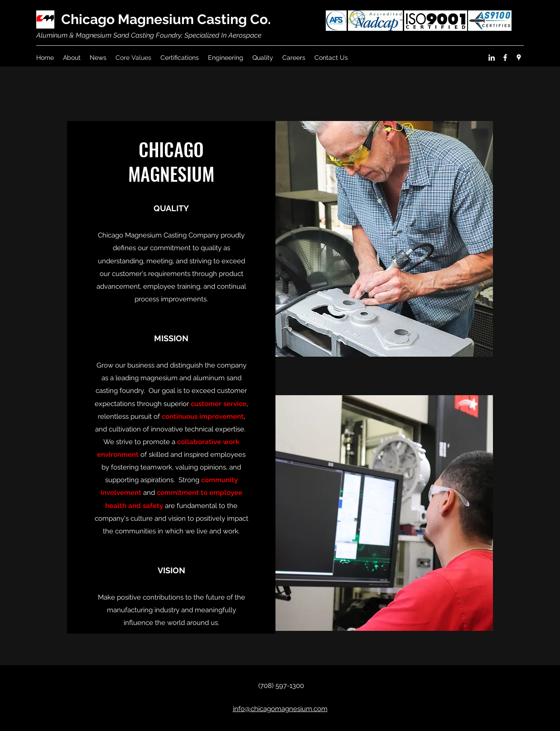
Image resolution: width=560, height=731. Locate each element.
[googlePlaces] (519, 58)
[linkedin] (492, 58)
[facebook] (505, 58)
